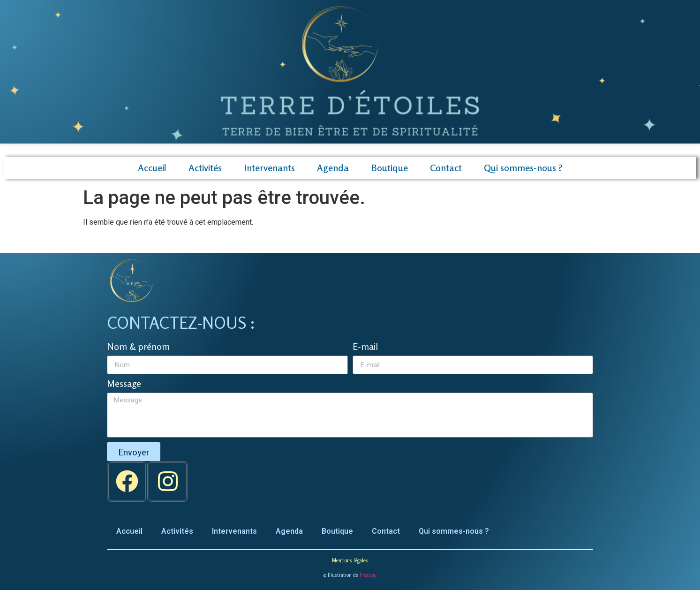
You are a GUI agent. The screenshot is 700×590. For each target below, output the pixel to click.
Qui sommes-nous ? (523, 168)
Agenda (333, 168)
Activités (205, 168)
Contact (446, 168)
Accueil (152, 168)
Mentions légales (350, 560)
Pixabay (368, 575)
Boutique (389, 168)
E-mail (365, 347)
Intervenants (269, 168)
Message (124, 384)
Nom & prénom (138, 347)
